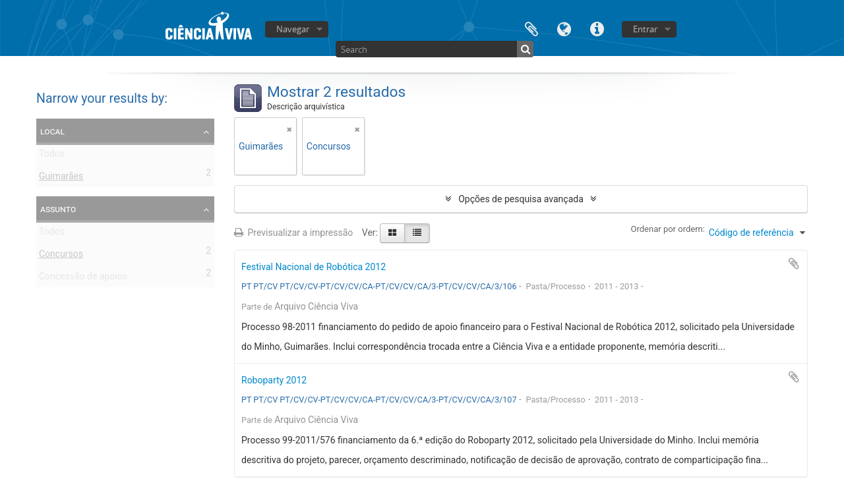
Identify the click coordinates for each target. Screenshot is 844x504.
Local (52, 131)
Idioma (564, 28)
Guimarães (61, 179)
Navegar (293, 29)
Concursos (61, 256)
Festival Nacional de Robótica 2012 (314, 267)
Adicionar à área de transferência (794, 264)
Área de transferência (531, 28)
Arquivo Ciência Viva (316, 306)
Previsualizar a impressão (293, 233)
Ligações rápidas (597, 28)
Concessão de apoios (83, 279)
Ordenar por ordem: (668, 229)
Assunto (58, 209)
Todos (52, 156)
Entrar (645, 29)
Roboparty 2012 (274, 380)
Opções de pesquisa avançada (521, 199)
